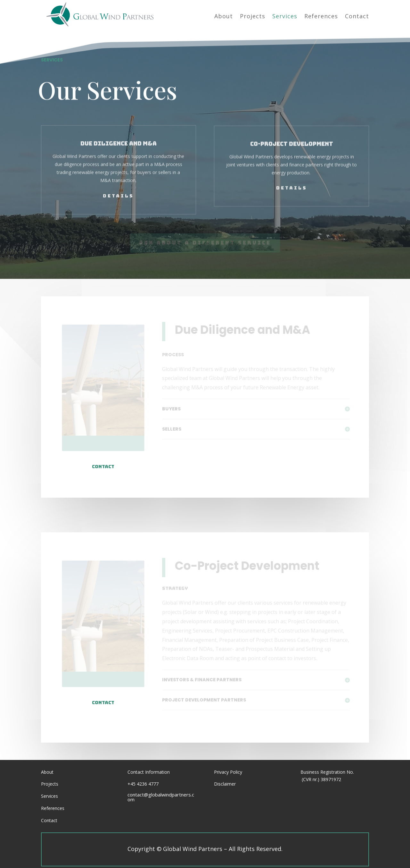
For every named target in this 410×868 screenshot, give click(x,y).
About (47, 772)
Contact (103, 467)
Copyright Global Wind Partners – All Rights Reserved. (205, 849)
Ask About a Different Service (205, 240)
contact (103, 703)
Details (118, 182)
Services (49, 796)
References (53, 808)
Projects (50, 784)
